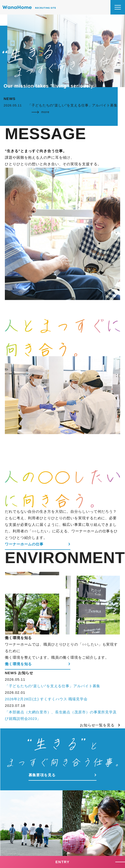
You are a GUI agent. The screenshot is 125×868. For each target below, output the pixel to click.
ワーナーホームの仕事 (24, 544)
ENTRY (63, 862)
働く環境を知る (18, 664)
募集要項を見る (42, 775)
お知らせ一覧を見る (97, 725)
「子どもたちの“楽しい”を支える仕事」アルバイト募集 (53, 686)
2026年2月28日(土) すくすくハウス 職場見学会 (46, 699)
